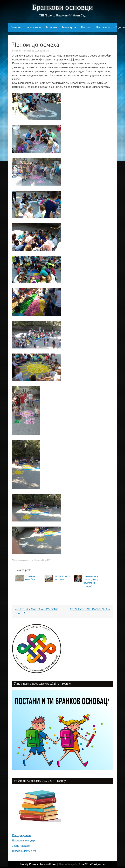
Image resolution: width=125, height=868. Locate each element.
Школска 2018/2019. (43, 560)
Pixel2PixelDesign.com (92, 864)
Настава (86, 27)
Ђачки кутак (69, 27)
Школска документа (24, 851)
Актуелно (51, 27)
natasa (46, 51)
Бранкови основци (62, 7)
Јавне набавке (21, 846)
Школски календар (24, 841)
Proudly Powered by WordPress (38, 864)
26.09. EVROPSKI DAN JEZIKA (90, 609)
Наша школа (33, 27)
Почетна (16, 27)
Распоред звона (22, 835)
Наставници (103, 27)
